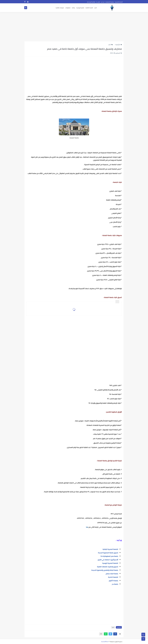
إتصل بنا (98, 2)
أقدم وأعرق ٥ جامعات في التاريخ (108, 560)
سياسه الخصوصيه (110, 2)
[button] (115, 634)
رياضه (73, 8)
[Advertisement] (74, 27)
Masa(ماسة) (105, 642)
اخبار (96, 8)
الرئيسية (119, 45)
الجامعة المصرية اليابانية (110, 549)
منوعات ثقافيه (60, 8)
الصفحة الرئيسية (119, 2)
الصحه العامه (89, 8)
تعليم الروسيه (80, 8)
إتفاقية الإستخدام (91, 2)
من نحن (103, 2)
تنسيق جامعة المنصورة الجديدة (108, 553)
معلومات (68, 8)
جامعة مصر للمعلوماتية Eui (109, 556)
